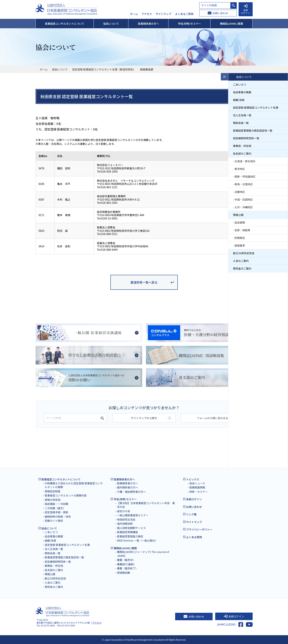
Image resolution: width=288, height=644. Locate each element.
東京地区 (240, 169)
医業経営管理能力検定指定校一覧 (253, 130)
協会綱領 (240, 222)
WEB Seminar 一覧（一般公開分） (137, 540)
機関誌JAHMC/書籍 (125, 548)
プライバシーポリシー (199, 529)
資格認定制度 (53, 491)
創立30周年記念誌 (244, 253)
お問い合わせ (218, 13)
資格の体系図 (53, 500)
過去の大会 (124, 511)
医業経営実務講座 (127, 532)
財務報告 (240, 238)
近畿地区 (240, 192)
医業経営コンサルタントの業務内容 (66, 495)
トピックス (193, 479)
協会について (60, 69)
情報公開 (238, 215)
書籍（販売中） (126, 560)
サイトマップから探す (144, 418)
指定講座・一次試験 (57, 504)
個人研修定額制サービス (131, 528)
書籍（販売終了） (127, 568)
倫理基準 (240, 245)
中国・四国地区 (244, 199)
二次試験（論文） (55, 508)
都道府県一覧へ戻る (144, 282)
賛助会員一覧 (241, 123)
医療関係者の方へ (127, 483)
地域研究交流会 (126, 519)
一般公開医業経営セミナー (133, 515)
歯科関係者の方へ (127, 487)
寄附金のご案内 (242, 268)
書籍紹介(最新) (126, 564)
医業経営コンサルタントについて (61, 479)
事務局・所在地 (242, 146)
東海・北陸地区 (244, 184)
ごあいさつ (240, 84)
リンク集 (191, 514)
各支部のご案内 (242, 153)
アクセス (147, 14)
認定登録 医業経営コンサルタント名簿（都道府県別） (104, 69)
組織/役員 (239, 100)
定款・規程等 (242, 230)
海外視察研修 (125, 524)
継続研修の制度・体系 (58, 517)
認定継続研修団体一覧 (246, 138)
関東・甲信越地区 (245, 176)
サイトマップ (164, 14)
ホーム (134, 14)
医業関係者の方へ (124, 479)
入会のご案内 (241, 261)
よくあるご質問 (184, 14)
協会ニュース (197, 483)
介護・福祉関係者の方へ (131, 492)
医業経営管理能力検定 (130, 536)
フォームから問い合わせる (213, 418)
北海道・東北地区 (245, 161)
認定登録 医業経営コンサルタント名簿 (256, 107)
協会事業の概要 (242, 92)
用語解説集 (124, 573)
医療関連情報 (197, 487)
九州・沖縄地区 (244, 207)
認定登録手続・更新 (57, 512)
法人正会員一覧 (242, 115)
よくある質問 (194, 537)
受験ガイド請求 (54, 521)
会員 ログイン (246, 9)
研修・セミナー (199, 492)
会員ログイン (194, 499)
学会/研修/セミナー (125, 499)
